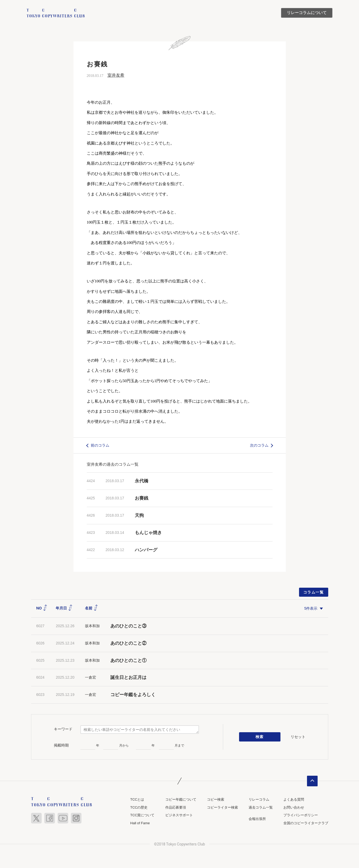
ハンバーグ (146, 550)
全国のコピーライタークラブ (306, 823)
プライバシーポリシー (301, 815)
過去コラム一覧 (261, 807)
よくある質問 (294, 799)
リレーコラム (259, 799)
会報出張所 (257, 819)
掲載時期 (61, 745)
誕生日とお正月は (128, 677)
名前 (92, 608)
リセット (298, 737)
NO (42, 608)
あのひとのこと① (128, 660)
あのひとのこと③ (128, 626)
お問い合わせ (294, 807)
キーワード (63, 729)
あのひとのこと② (128, 643)
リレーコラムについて (307, 13)
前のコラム (100, 445)
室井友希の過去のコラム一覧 (113, 464)
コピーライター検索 (222, 807)
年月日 (64, 608)
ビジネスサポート (179, 815)
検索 (260, 737)
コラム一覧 (313, 592)
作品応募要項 (176, 807)
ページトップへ (312, 781)
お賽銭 (142, 498)
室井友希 (116, 75)
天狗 (139, 515)
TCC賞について (142, 815)
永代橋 (142, 481)
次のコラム (259, 445)
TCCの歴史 (139, 807)
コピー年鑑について (181, 799)
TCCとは (137, 799)
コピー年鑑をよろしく (133, 695)
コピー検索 (216, 799)
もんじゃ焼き (148, 533)
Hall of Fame (140, 823)
